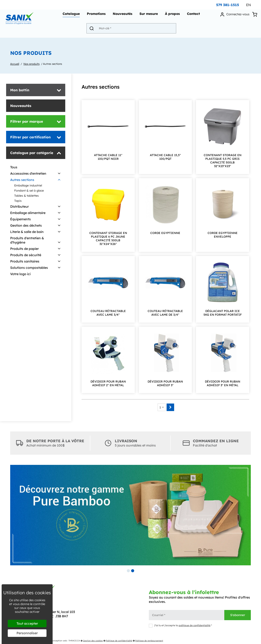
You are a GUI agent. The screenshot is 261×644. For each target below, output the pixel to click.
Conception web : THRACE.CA (65, 641)
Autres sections (53, 64)
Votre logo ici (20, 274)
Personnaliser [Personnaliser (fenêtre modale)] (27, 633)
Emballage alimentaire (28, 213)
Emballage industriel (28, 185)
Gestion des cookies (92, 641)
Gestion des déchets (26, 225)
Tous (14, 167)
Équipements (20, 219)
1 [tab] (128, 571)
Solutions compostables (29, 268)
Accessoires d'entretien (28, 173)
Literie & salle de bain (27, 232)
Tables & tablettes (27, 196)
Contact (193, 15)
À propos (172, 15)
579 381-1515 (228, 5)
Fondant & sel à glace (29, 191)
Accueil (15, 64)
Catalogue (71, 15)
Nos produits (32, 64)
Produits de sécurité (26, 255)
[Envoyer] (94, 30)
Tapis (18, 201)
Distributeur (19, 206)
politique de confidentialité (195, 625)
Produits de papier (24, 249)
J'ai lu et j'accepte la (180, 625)
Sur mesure (148, 15)
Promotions (96, 15)
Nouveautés (122, 15)
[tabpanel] (130, 515)
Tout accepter (27, 623)
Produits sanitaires (25, 261)
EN (248, 5)
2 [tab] (133, 571)
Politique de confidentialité (118, 641)
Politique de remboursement (148, 641)
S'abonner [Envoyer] (238, 615)
